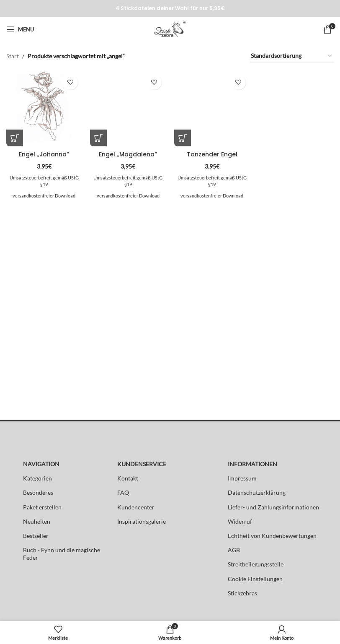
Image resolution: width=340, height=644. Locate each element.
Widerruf (240, 521)
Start (13, 56)
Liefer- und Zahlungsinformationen (273, 507)
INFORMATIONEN (252, 464)
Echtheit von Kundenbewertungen (272, 536)
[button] (15, 138)
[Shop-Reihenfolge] (292, 56)
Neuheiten (37, 521)
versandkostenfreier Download (44, 196)
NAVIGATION (41, 464)
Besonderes (38, 492)
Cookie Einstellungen (255, 579)
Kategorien (37, 478)
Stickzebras (242, 593)
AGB (234, 550)
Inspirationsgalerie (142, 521)
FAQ (123, 492)
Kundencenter (136, 507)
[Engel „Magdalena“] (128, 109)
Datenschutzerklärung (257, 492)
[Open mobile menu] (20, 29)
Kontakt (128, 478)
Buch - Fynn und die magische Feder (62, 554)
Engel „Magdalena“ (128, 154)
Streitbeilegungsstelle (256, 564)
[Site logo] (170, 29)
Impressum (242, 478)
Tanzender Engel (212, 154)
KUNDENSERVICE (142, 464)
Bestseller (36, 536)
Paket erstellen (42, 507)
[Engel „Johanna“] (44, 109)
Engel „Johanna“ (44, 154)
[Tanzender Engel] (212, 109)
